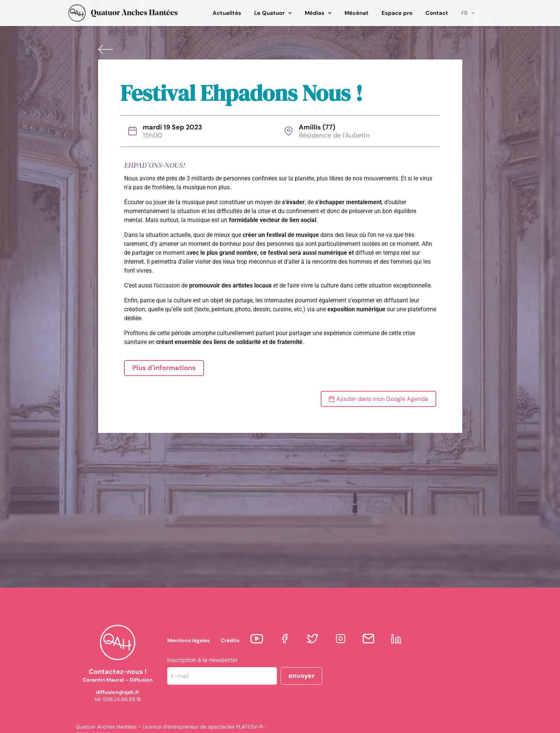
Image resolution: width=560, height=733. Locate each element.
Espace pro (397, 13)
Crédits (230, 640)
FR (468, 13)
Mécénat (357, 13)
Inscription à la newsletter (203, 660)
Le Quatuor (273, 13)
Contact (437, 13)
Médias (318, 13)
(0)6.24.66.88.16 (122, 699)
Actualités (227, 13)
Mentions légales (188, 640)
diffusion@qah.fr (118, 692)
